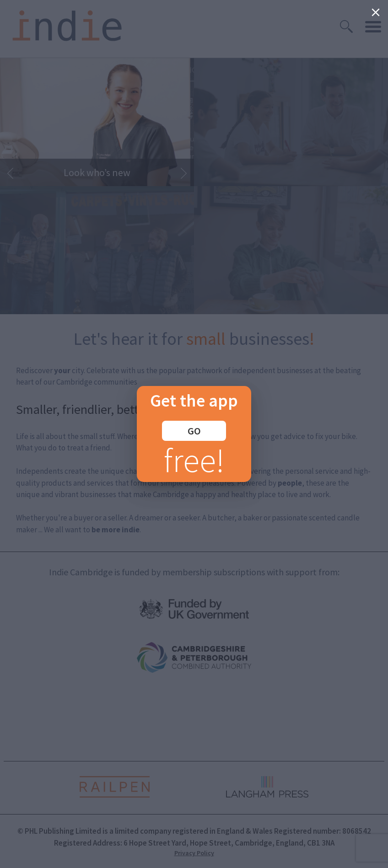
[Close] (376, 12)
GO (194, 431)
